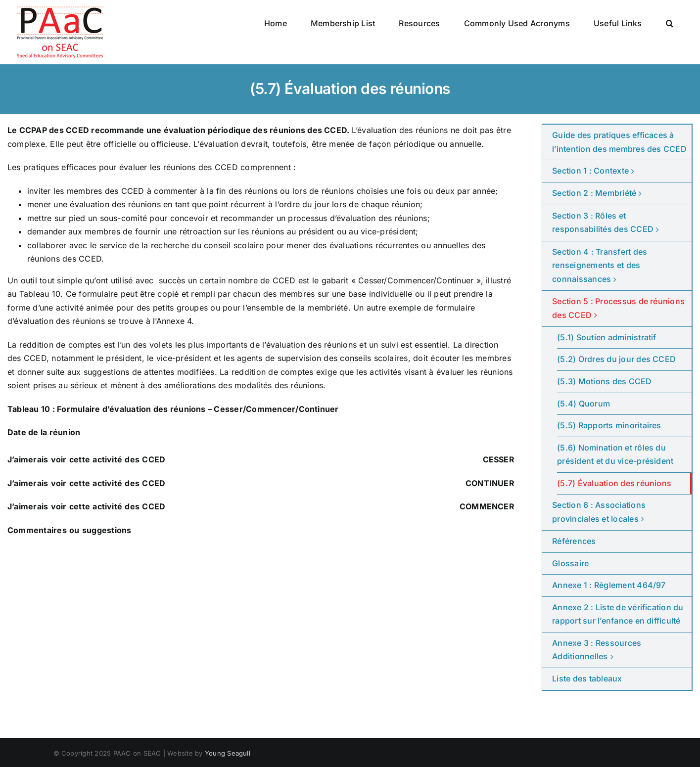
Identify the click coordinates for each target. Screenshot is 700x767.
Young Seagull (228, 753)
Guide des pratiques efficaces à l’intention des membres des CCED (619, 142)
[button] (670, 23)
